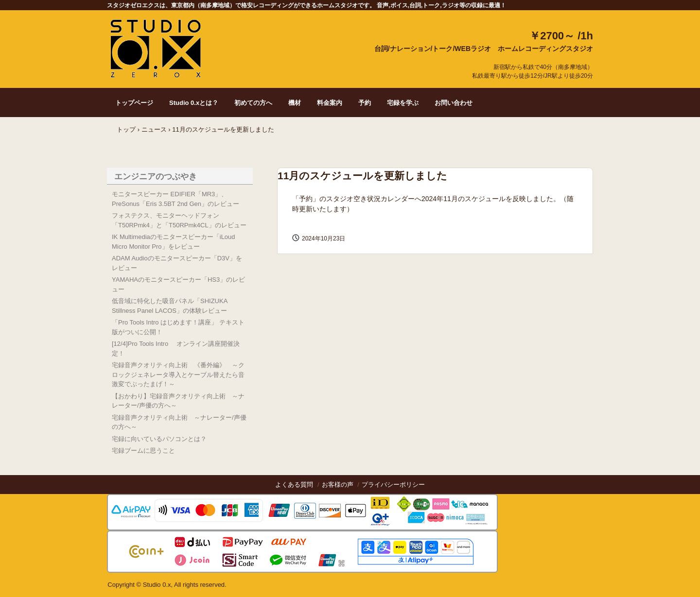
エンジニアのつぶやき (156, 177)
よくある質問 (294, 485)
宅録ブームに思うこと (143, 451)
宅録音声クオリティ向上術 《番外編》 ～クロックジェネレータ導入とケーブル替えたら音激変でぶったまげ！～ (178, 375)
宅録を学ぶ (403, 103)
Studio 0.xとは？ (194, 103)
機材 (295, 103)
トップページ (134, 103)
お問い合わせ (454, 103)
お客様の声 (338, 485)
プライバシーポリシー (393, 485)
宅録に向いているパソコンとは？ (159, 439)
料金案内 (330, 103)
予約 (365, 103)
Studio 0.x (156, 48)
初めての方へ (253, 103)
